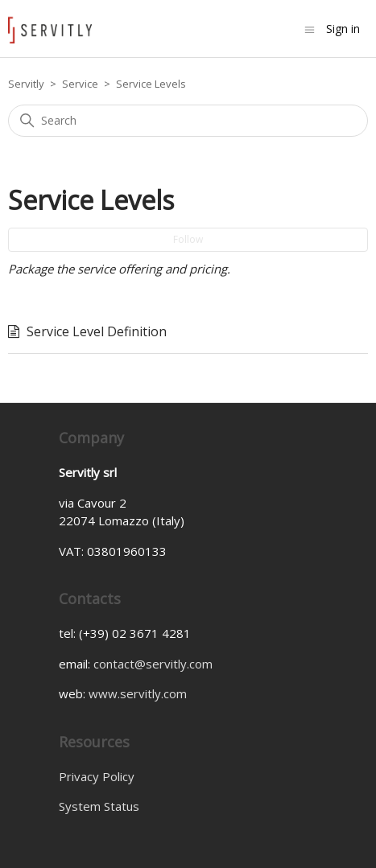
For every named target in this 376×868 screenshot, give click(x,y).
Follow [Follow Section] (188, 239)
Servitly (26, 84)
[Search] (188, 121)
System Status (99, 806)
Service (80, 84)
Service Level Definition (97, 331)
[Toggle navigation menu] (310, 29)
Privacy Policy (97, 776)
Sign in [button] (343, 29)
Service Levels (151, 84)
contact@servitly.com (153, 664)
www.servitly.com (138, 693)
